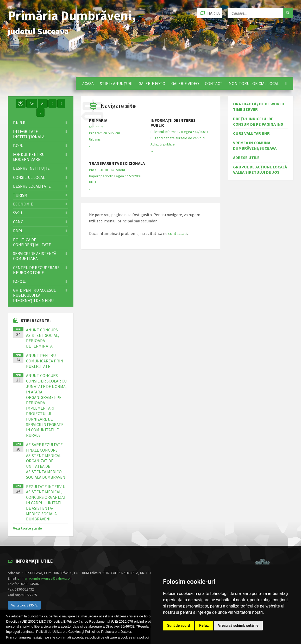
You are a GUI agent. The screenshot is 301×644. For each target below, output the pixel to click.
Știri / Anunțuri (116, 83)
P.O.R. (18, 145)
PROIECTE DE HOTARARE (108, 170)
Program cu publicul (104, 133)
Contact (214, 83)
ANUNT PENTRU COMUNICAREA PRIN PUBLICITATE (45, 361)
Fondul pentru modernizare (29, 157)
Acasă (88, 83)
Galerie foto (152, 83)
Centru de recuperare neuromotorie (36, 270)
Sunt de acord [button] (178, 625)
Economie (23, 204)
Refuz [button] (204, 625)
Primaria (98, 120)
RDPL (18, 231)
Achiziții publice (163, 144)
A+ (32, 104)
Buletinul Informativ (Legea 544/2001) (179, 132)
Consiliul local (29, 177)
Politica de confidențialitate (32, 242)
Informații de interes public (173, 123)
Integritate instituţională (29, 134)
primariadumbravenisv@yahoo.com (45, 578)
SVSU (17, 213)
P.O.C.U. (20, 281)
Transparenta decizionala (117, 163)
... (90, 145)
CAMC (18, 222)
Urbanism (96, 139)
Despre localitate (32, 186)
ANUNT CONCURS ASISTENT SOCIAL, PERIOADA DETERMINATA (43, 338)
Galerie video (185, 83)
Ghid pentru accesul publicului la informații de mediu (34, 295)
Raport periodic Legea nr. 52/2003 (115, 176)
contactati (178, 233)
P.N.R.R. (20, 123)
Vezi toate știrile (27, 528)
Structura (96, 127)
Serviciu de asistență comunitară (35, 256)
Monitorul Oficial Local (254, 83)
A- (43, 104)
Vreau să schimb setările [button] (238, 625)
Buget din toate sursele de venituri (178, 138)
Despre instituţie (31, 168)
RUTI (92, 182)
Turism (20, 195)
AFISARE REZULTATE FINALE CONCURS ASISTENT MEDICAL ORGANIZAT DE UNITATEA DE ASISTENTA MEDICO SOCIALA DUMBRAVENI (46, 461)
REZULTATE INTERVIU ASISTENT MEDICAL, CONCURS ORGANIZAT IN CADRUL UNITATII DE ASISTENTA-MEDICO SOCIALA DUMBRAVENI (46, 503)
